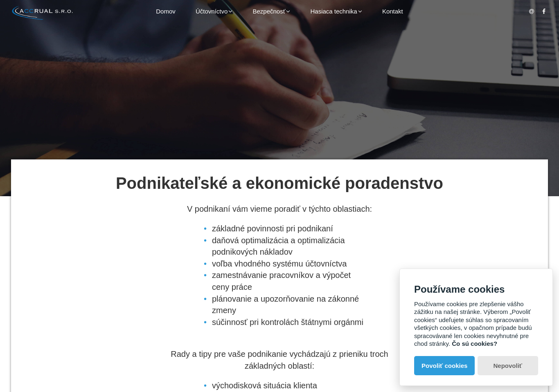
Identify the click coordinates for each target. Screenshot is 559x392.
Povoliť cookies (444, 366)
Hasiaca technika (336, 11)
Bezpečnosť (271, 11)
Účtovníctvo (214, 11)
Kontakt (393, 11)
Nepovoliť (508, 366)
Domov (166, 11)
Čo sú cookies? (474, 344)
